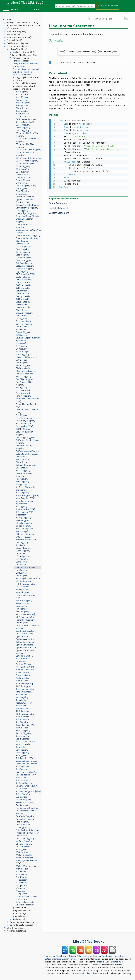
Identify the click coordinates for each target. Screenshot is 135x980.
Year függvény (22, 877)
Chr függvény (22, 183)
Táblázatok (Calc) (15, 28)
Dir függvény (21, 318)
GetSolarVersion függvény (28, 451)
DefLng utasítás (23, 296)
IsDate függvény (23, 520)
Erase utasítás (22, 343)
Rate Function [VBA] (25, 689)
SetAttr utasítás (23, 744)
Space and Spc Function (26, 761)
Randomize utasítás (25, 692)
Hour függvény (22, 482)
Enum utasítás (22, 329)
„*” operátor (21, 883)
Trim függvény (22, 827)
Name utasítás (22, 603)
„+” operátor (21, 885)
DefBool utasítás (23, 280)
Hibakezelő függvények (26, 357)
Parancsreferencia (21, 58)
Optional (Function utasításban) (24, 657)
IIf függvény (21, 484)
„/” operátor (21, 888)
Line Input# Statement (26, 567)
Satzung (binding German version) (61, 959)
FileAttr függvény (23, 365)
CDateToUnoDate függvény (28, 158)
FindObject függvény (25, 379)
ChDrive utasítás (23, 177)
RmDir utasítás (22, 719)
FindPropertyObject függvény (25, 383)
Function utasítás (23, 423)
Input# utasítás (23, 504)
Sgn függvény (22, 750)
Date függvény (22, 255)
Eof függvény (22, 335)
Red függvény (22, 697)
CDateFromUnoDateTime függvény (27, 134)
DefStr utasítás (23, 305)
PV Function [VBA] (24, 683)
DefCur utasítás (23, 282)
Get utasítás (21, 457)
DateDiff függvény (24, 260)
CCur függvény (22, 130)
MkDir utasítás (22, 587)
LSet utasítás (21, 553)
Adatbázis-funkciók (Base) (19, 37)
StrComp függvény (24, 783)
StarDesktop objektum (26, 775)
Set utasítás (21, 747)
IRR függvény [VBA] (25, 512)
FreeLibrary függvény (25, 421)
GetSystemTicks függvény (27, 454)
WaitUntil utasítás (24, 855)
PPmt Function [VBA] (25, 670)
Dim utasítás (21, 316)
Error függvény (22, 354)
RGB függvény (22, 711)
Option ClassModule (25, 642)
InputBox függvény (24, 501)
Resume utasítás (23, 708)
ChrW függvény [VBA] (26, 186)
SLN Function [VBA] (25, 758)
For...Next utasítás (24, 390)
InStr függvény (22, 493)
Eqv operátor (21, 341)
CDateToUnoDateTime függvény (26, 140)
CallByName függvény (26, 119)
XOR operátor (22, 874)
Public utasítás (22, 678)
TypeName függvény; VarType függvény (25, 840)
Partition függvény (24, 664)
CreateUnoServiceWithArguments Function (28, 231)
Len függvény (22, 562)
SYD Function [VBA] (25, 802)
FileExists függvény (24, 374)
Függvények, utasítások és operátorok (26, 79)
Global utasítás (22, 459)
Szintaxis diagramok (22, 75)
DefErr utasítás (22, 291)
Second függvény (23, 733)
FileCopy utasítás (23, 368)
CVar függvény (22, 249)
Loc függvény (22, 570)
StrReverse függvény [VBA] (28, 791)
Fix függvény (21, 388)
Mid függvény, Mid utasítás (28, 578)
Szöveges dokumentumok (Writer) (22, 22)
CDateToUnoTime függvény (28, 150)
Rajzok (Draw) (13, 34)
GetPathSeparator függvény (24, 447)
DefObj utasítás (23, 299)
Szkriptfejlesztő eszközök (21, 925)
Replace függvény (24, 703)
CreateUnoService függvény (24, 226)
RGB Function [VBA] (25, 714)
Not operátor (21, 609)
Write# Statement (59, 212)
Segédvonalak (19, 919)
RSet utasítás (22, 728)
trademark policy (82, 973)
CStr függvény (22, 244)
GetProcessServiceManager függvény (28, 441)
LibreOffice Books (89, 941)
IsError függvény (23, 526)
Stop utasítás (22, 780)
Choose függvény (23, 180)
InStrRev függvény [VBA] (27, 495)
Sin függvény (21, 755)
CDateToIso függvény (26, 164)
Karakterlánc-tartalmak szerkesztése (26, 898)
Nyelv (37, 9)
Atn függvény (22, 105)
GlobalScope (21, 108)
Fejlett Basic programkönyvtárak (21, 909)
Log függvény (22, 576)
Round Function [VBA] (26, 725)
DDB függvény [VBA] (25, 274)
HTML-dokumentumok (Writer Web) (24, 25)
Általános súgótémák (16, 931)
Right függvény (22, 717)
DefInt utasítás (22, 293)
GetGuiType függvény (26, 437)
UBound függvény (24, 844)
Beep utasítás (22, 111)
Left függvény (22, 559)
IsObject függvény (24, 537)
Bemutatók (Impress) (16, 31)
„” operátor (21, 891)
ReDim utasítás (22, 695)
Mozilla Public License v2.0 (110, 962)
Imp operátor (21, 490)
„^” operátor (21, 894)
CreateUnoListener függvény (24, 220)
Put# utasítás (22, 681)
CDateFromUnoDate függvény (25, 154)
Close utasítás (22, 194)
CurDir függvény (23, 246)
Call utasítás (21, 116)
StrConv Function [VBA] (27, 786)
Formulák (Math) (14, 40)
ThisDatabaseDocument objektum (26, 812)
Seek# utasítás (22, 739)
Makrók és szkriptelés (17, 46)
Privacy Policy (76, 956)
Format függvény (23, 396)
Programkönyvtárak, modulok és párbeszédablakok (26, 70)
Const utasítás (22, 202)
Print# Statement (59, 207)
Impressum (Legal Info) (56, 956)
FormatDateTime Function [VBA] (28, 400)
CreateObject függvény (26, 213)
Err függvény (21, 349)
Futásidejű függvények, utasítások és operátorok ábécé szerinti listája (25, 86)
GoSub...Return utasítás (26, 465)
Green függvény (23, 471)
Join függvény (22, 542)
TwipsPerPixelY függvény (27, 833)
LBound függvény (24, 548)
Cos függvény (22, 211)
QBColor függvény (24, 686)
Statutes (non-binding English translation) (104, 956)
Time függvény (22, 822)
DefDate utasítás (23, 285)
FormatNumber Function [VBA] (27, 406)
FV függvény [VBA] (24, 426)
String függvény (23, 794)
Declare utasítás (23, 277)
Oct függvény (22, 623)
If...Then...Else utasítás (26, 487)
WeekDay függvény (24, 858)
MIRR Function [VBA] (26, 584)
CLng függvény (22, 191)
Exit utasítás (21, 360)
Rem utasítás (21, 700)
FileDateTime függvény (26, 371)
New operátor (22, 606)
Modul (14, 9)
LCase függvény (23, 551)
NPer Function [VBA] (25, 614)
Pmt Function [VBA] (25, 667)
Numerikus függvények (26, 620)
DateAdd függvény (24, 258)
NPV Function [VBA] (25, 617)
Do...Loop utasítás (24, 321)
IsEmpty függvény (24, 523)
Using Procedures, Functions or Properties (26, 65)
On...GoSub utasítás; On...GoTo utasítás (25, 632)
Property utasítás (23, 675)
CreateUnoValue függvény (28, 238)
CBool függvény (23, 125)
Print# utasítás (22, 672)
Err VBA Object (23, 352)
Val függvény (21, 849)
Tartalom (7, 19)
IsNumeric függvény (25, 534)
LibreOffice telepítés (16, 928)
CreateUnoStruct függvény (28, 235)
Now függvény (22, 612)
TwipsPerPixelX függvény (27, 830)
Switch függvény (23, 800)
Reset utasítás (22, 706)
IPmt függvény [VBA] (25, 509)
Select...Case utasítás (25, 122)
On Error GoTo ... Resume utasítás (27, 627)
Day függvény (22, 271)
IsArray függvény (23, 518)
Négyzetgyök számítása (26, 772)
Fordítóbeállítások (21, 61)
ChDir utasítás (22, 175)
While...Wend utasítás (26, 866)
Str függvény (21, 789)
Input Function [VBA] (25, 498)
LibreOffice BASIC (18, 49)
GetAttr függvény (23, 429)
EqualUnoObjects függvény (28, 338)
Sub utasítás (21, 797)
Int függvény (21, 506)
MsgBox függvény (24, 600)
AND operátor (22, 94)
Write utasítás (22, 872)
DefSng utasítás (23, 302)
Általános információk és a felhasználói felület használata (24, 54)
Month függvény (23, 592)
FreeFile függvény (24, 418)
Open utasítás (22, 636)
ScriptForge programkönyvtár (20, 915)
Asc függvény (22, 100)
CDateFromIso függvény (27, 161)
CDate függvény (23, 166)
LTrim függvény (23, 556)
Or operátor (21, 661)
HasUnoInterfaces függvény (24, 475)
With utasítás (22, 869)
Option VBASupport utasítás (25, 652)
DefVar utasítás (23, 307)
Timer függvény (23, 825)
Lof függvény (22, 573)
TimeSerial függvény (25, 816)
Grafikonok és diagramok (18, 43)
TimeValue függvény (25, 819)
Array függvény (22, 97)
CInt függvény (22, 188)
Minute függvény (23, 581)
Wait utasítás (22, 852)
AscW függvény (23, 103)
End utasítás (21, 327)
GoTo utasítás (22, 468)
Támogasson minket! (108, 5)
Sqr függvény (22, 769)
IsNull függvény (23, 531)
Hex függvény (22, 479)
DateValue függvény (25, 269)
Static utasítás (22, 778)
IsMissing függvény (24, 529)
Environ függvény (23, 332)
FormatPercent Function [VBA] (27, 411)
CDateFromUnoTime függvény (25, 146)
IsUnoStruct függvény (26, 540)
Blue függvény (22, 114)
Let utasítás (21, 565)
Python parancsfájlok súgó (22, 922)
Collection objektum (25, 197)
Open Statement (58, 203)
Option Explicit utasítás (26, 648)
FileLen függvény (23, 376)
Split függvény (22, 766)
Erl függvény (21, 346)
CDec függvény (22, 172)
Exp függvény (22, 363)
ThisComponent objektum (27, 808)
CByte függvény (23, 128)
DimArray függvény (24, 313)
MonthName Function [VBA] (26, 596)
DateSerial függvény (25, 266)
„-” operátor (21, 880)
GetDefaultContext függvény (24, 433)
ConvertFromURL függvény (28, 205)
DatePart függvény (24, 263)
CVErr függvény (23, 252)
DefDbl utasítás (23, 288)
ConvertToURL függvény (27, 208)
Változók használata (25, 902)
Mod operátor (22, 589)
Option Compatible (24, 199)
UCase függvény (23, 847)
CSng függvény (23, 241)
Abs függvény (22, 92)
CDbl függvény (22, 169)
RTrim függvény (23, 730)
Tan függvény (22, 805)
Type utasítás (22, 836)
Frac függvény (22, 415)
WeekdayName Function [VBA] (27, 862)
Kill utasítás (21, 545)
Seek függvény (22, 736)
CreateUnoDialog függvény (28, 216)
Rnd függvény (22, 722)
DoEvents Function (24, 324)
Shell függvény (22, 753)
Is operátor (21, 515)
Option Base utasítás (25, 639)
